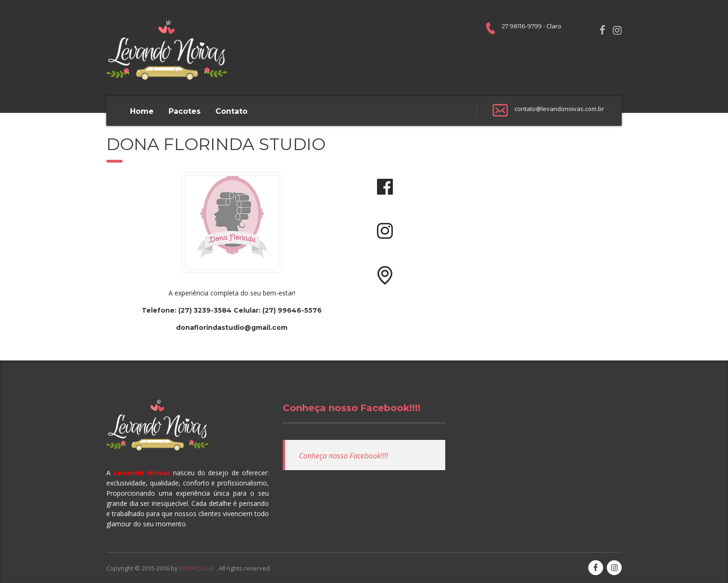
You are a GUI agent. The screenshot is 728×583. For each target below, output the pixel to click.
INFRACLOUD (198, 568)
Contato (231, 111)
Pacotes (185, 111)
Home (142, 111)
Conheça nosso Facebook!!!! (352, 408)
